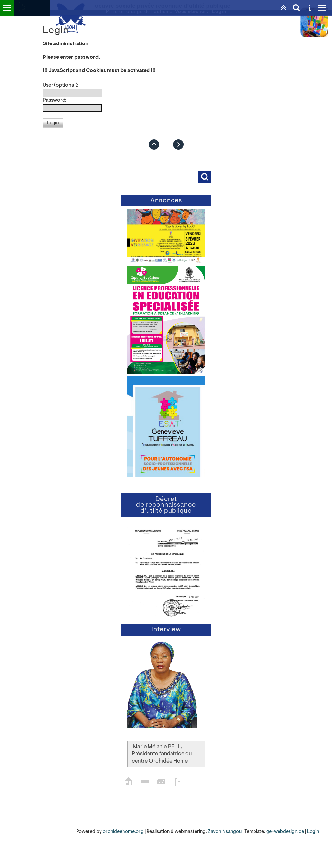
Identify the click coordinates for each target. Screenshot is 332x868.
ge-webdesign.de (285, 832)
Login (313, 832)
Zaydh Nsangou (225, 832)
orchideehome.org (123, 832)
